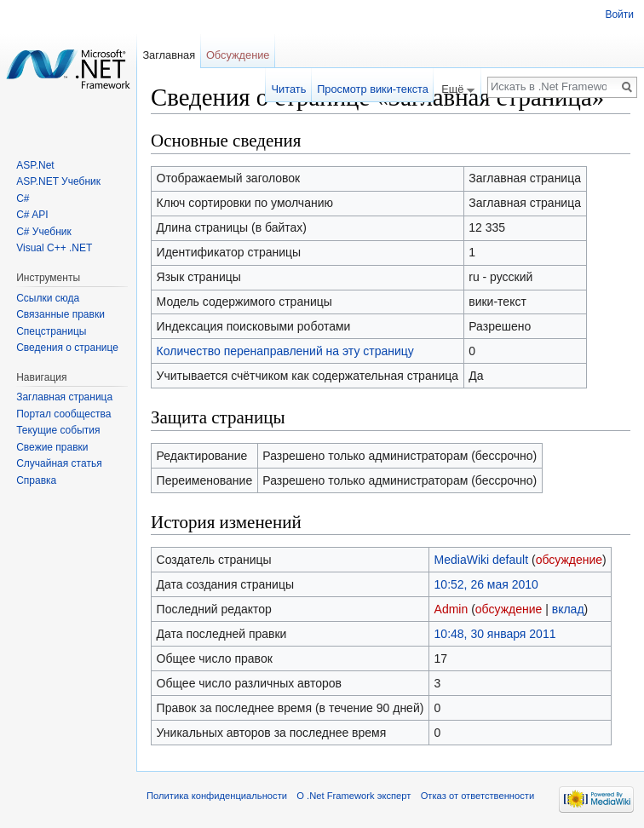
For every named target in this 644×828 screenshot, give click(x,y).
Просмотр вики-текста (373, 89)
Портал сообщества (63, 414)
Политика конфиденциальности (217, 796)
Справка (36, 480)
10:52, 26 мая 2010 (486, 584)
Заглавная (169, 55)
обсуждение (569, 560)
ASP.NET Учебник (58, 181)
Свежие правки (52, 447)
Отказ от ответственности (478, 796)
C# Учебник (44, 232)
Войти (619, 14)
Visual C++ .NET (54, 248)
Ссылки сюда (48, 298)
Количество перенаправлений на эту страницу (285, 351)
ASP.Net (35, 165)
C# (23, 198)
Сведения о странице (67, 348)
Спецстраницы (51, 331)
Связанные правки (60, 314)
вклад (568, 609)
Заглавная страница (64, 397)
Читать (289, 89)
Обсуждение (238, 55)
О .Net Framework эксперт (354, 796)
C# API (32, 215)
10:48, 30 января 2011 (495, 634)
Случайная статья (59, 463)
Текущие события (58, 430)
